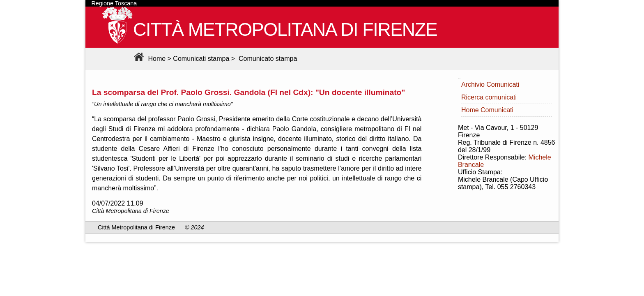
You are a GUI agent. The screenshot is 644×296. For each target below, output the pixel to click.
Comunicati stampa (201, 59)
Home (148, 59)
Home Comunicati (487, 110)
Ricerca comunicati (489, 97)
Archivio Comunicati (490, 84)
